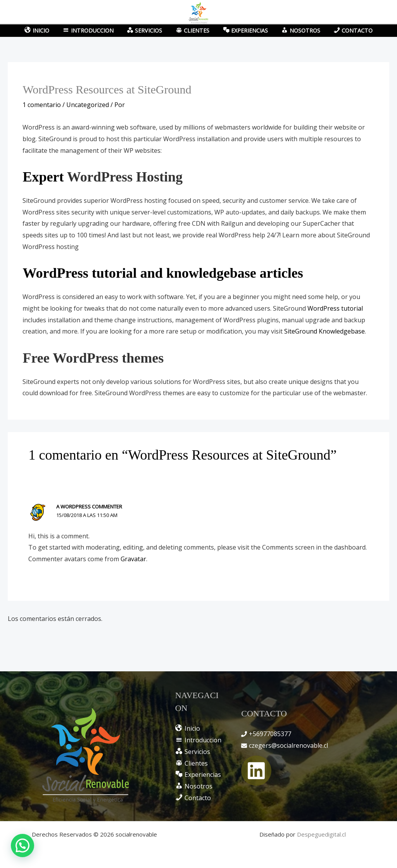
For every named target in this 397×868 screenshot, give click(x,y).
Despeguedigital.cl (321, 834)
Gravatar (133, 559)
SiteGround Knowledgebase (325, 331)
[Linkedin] (256, 771)
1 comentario (42, 105)
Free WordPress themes (93, 358)
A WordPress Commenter (89, 507)
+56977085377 (270, 734)
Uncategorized (88, 105)
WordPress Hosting (125, 177)
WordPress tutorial (335, 308)
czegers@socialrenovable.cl (288, 745)
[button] (22, 846)
